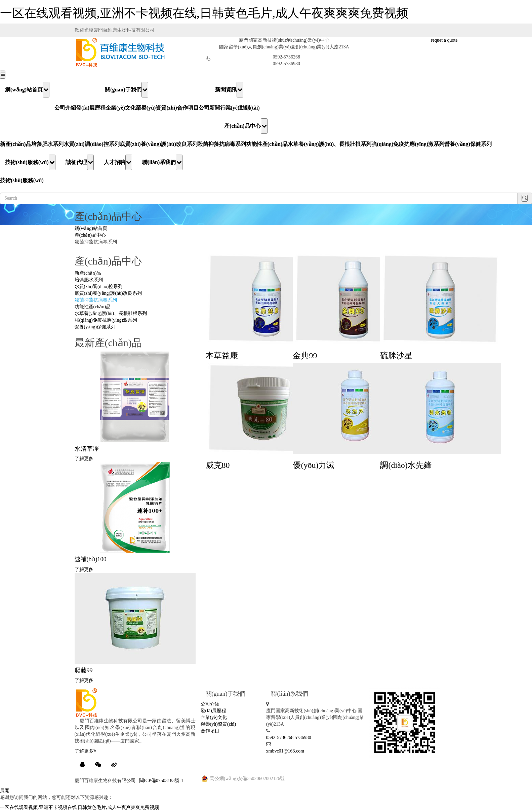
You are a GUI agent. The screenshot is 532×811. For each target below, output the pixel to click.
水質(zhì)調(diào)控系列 (92, 144)
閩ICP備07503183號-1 (161, 781)
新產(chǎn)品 (16, 144)
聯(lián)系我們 (162, 162)
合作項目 (188, 108)
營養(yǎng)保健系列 (468, 144)
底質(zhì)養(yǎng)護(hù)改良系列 (159, 144)
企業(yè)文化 (121, 108)
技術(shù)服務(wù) (30, 162)
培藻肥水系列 (47, 144)
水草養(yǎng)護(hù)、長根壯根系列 (111, 313)
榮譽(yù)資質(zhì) (156, 108)
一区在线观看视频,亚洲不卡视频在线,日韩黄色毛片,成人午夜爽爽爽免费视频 (204, 13)
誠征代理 (80, 162)
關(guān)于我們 (126, 90)
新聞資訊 (229, 90)
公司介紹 (65, 108)
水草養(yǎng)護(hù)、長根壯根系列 (330, 144)
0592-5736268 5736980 (289, 738)
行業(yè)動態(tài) (240, 108)
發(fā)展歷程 (91, 108)
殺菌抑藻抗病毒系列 (222, 144)
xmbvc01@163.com (285, 751)
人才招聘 (118, 162)
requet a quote (444, 40)
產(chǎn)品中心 (246, 126)
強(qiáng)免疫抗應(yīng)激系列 (408, 144)
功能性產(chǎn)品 (267, 144)
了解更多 (84, 459)
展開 (5, 791)
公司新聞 (209, 108)
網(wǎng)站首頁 (27, 90)
